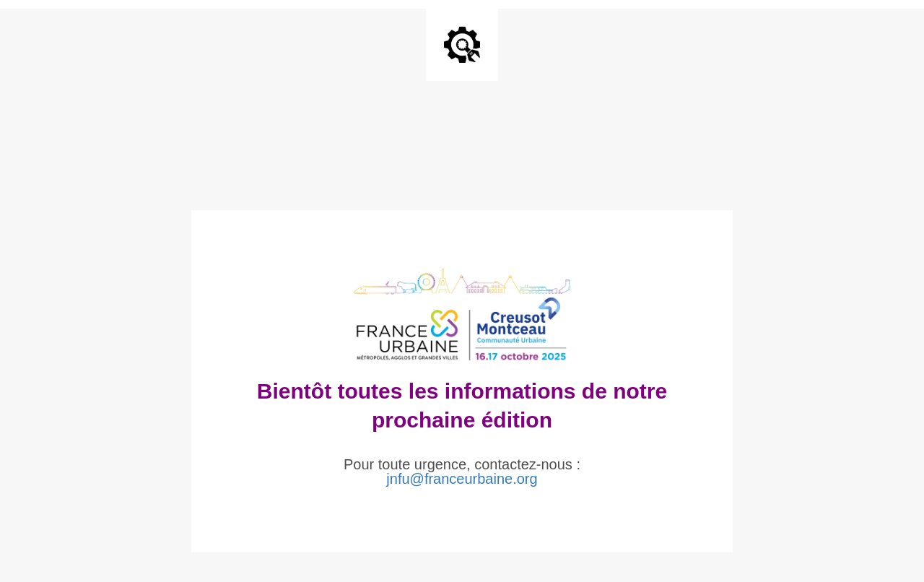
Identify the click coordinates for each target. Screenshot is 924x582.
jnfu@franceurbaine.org (462, 479)
